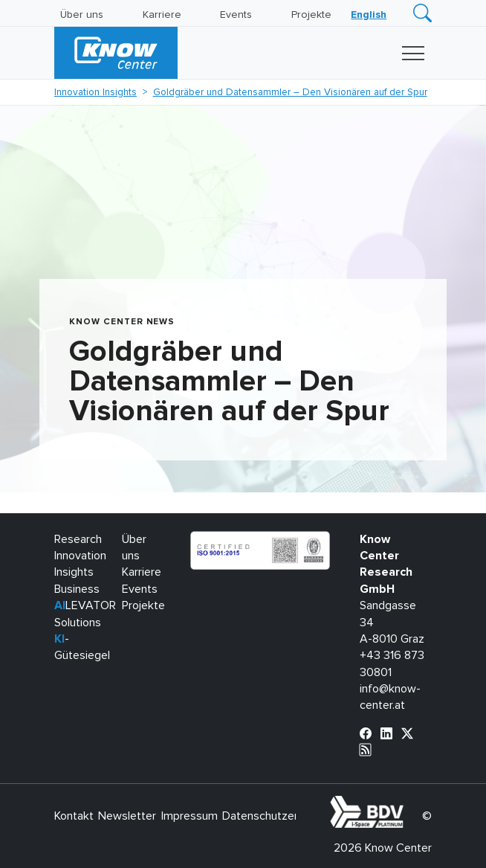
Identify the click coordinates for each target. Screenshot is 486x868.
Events (236, 15)
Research (78, 539)
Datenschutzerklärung (278, 816)
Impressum (189, 816)
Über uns (82, 15)
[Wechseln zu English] (369, 15)
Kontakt (74, 816)
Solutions (78, 623)
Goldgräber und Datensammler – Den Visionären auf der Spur (290, 92)
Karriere (162, 15)
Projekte (311, 15)
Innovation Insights (95, 92)
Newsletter (127, 816)
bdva (406, 804)
